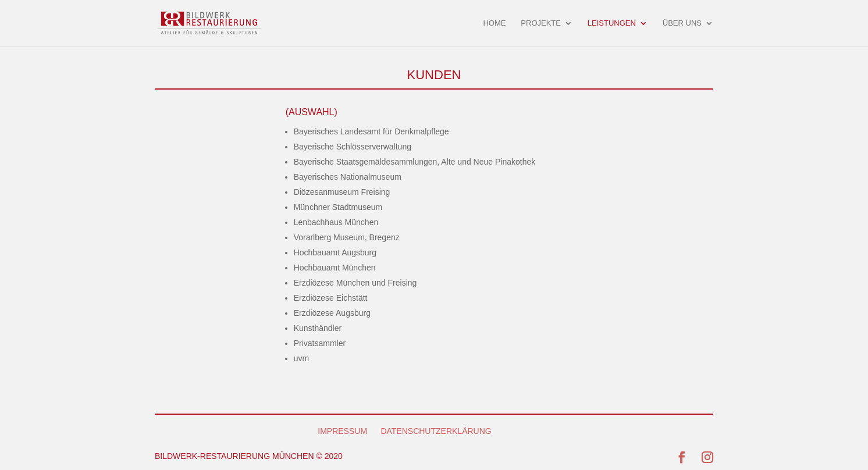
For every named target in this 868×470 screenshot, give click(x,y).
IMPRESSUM (342, 431)
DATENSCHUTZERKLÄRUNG (436, 431)
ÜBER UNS (682, 23)
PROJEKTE (541, 23)
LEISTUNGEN (612, 23)
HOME (494, 23)
